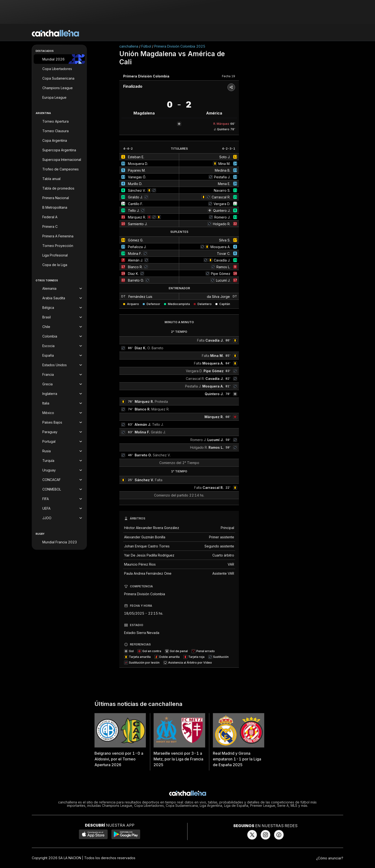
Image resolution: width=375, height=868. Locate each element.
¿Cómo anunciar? (330, 858)
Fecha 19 (229, 76)
